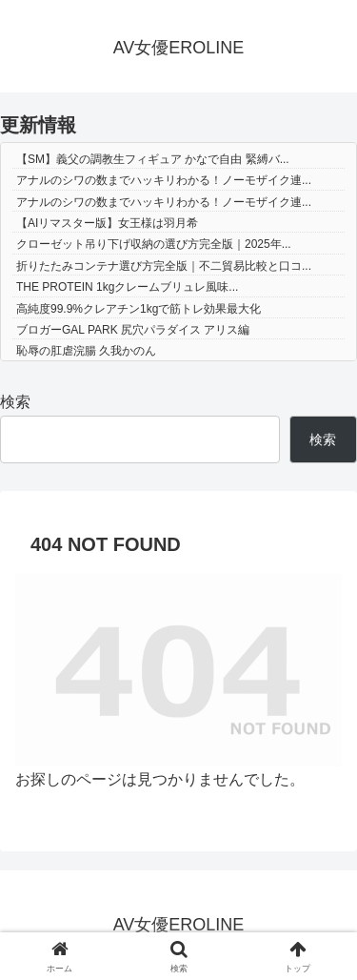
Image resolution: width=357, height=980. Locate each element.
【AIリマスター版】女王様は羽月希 (107, 223)
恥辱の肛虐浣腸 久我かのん (86, 351)
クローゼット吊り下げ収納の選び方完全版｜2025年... (154, 244)
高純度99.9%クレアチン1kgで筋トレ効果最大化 (139, 309)
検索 (15, 402)
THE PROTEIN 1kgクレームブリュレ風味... (127, 287)
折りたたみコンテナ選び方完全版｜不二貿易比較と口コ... (164, 266)
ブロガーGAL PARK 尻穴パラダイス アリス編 (133, 330)
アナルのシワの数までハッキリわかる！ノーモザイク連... (164, 180)
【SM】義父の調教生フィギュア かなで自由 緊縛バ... (153, 159)
